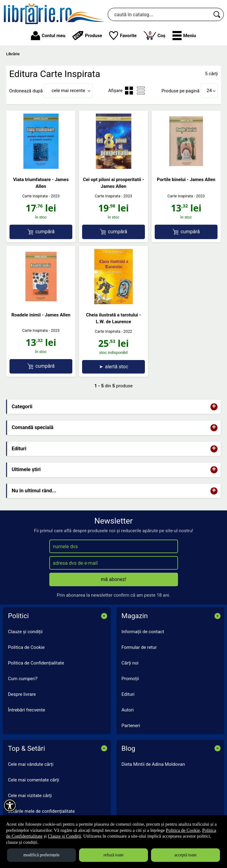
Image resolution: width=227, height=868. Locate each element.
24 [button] (209, 91)
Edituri (128, 694)
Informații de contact (143, 632)
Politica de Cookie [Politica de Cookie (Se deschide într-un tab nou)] (183, 830)
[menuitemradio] (129, 91)
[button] (184, 36)
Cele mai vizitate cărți (30, 796)
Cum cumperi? (23, 679)
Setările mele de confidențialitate (41, 811)
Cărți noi (130, 663)
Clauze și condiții (25, 632)
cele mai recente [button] (68, 91)
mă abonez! (113, 579)
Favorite (123, 36)
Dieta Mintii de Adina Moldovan (153, 764)
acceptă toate (185, 855)
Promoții (130, 679)
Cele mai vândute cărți (31, 764)
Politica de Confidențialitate (36, 663)
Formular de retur (139, 647)
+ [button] (214, 407)
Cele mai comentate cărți (34, 780)
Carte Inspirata (35, 196)
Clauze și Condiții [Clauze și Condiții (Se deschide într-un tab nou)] (64, 836)
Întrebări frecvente (26, 710)
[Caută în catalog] (217, 14)
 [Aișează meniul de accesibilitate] (10, 805)
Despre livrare (22, 694)
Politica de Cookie (26, 647)
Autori (128, 710)
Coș (155, 35)
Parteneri (131, 726)
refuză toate (114, 855)
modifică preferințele (42, 855)
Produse (87, 36)
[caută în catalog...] (159, 14)
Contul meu (48, 36)
